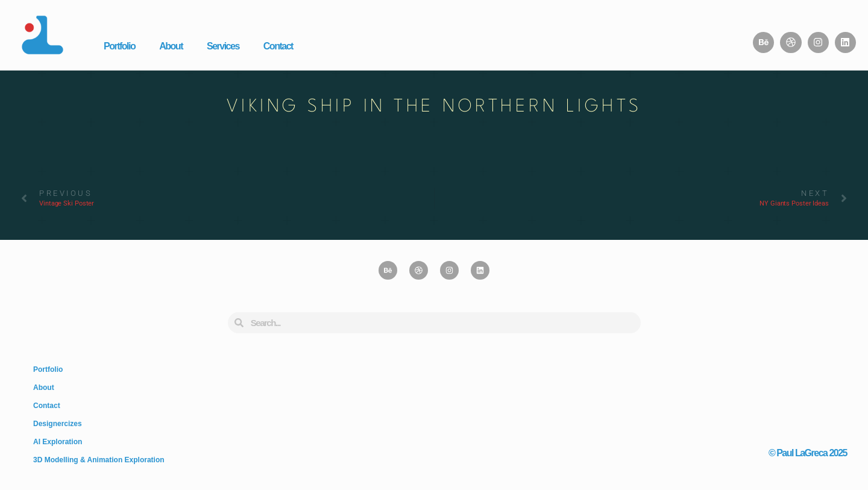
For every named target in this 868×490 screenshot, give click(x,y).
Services (223, 46)
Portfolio (119, 46)
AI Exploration (58, 442)
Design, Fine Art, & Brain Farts (803, 421)
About (171, 46)
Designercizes (58, 424)
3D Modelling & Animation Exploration (99, 460)
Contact (278, 46)
